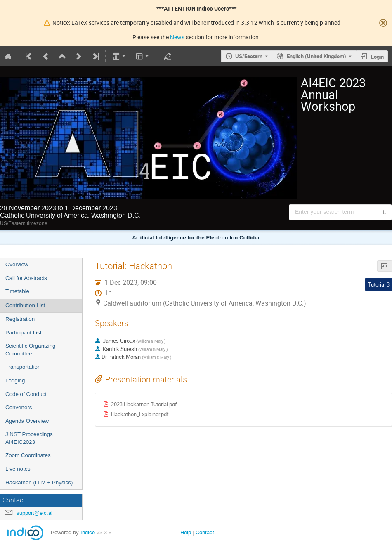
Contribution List (25, 305)
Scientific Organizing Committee (31, 350)
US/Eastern (249, 56)
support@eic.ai (34, 513)
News (177, 37)
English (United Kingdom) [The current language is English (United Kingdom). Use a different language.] (316, 56)
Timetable (17, 291)
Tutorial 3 (379, 284)
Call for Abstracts (26, 278)
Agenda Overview (27, 421)
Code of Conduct (26, 394)
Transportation (23, 367)
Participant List (23, 333)
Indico (88, 532)
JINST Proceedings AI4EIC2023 (29, 438)
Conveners (19, 407)
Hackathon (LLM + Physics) (39, 482)
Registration (20, 319)
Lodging (15, 380)
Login (377, 57)
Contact (205, 532)
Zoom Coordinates (28, 455)
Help (186, 532)
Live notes (18, 469)
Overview (17, 264)
